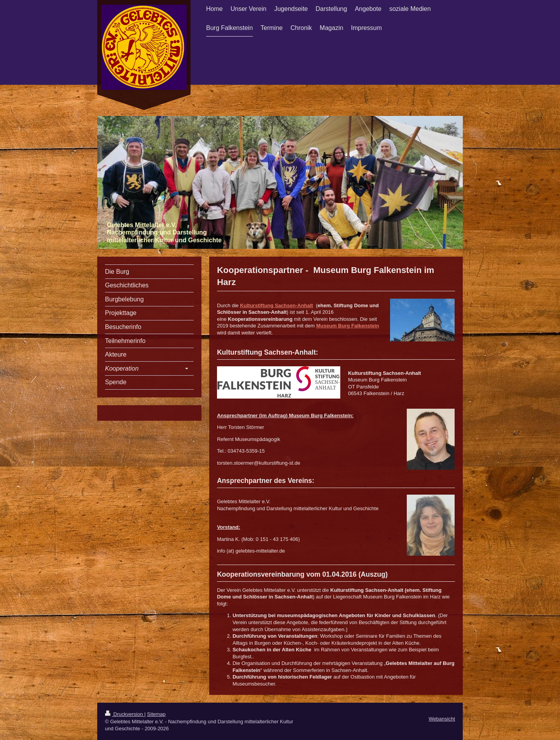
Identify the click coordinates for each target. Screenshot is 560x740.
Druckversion (125, 714)
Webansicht (442, 719)
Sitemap (156, 714)
